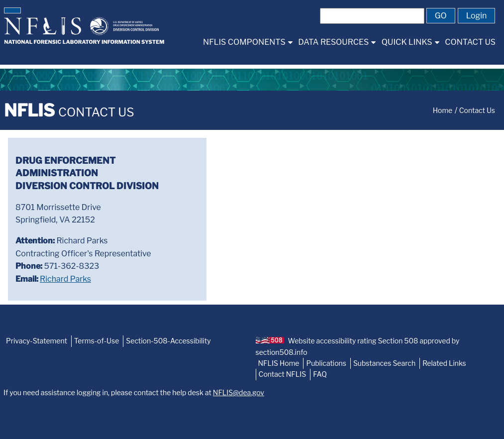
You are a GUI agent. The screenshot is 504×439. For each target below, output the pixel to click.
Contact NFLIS (283, 374)
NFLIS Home (279, 363)
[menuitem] (248, 42)
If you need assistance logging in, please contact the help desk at (134, 392)
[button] (12, 10)
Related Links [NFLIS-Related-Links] (444, 363)
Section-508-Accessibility (168, 341)
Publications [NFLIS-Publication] (326, 363)
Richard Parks (65, 279)
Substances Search (384, 363)
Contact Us (477, 110)
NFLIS (69, 110)
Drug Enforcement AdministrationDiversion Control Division (87, 173)
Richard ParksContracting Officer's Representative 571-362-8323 (83, 260)
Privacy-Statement (37, 341)
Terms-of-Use (97, 341)
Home (443, 110)
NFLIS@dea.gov (239, 392)
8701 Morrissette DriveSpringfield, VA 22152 (58, 214)
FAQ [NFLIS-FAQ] (320, 374)
